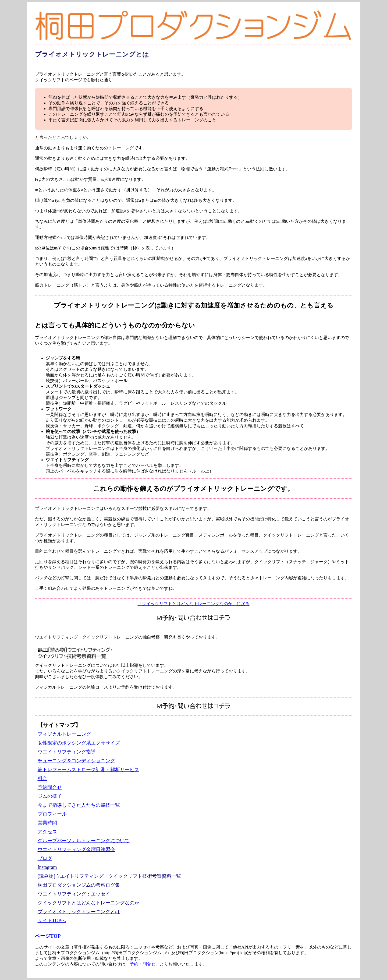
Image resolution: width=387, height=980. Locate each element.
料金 (42, 778)
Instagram (47, 867)
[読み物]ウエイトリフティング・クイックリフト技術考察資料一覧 (109, 876)
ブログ (45, 858)
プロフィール (52, 814)
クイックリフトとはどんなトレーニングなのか (88, 903)
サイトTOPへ (52, 921)
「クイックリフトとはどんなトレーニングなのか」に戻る (194, 604)
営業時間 (47, 823)
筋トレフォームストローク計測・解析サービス (88, 770)
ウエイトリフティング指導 (67, 752)
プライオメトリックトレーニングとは (79, 912)
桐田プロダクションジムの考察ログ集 (79, 885)
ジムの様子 (50, 796)
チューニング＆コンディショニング (76, 761)
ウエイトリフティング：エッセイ (74, 894)
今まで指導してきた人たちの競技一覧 (79, 805)
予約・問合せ (143, 964)
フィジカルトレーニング (64, 734)
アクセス (47, 832)
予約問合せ (50, 787)
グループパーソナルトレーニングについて (84, 841)
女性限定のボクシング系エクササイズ (79, 743)
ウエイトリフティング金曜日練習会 (76, 849)
